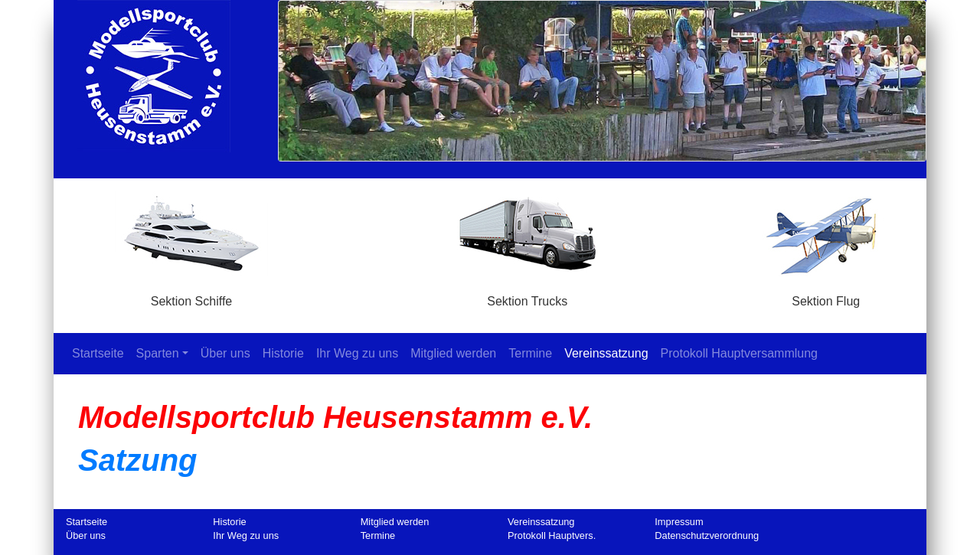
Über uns (225, 353)
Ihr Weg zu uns (357, 353)
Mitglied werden (453, 353)
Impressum (679, 522)
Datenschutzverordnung (707, 535)
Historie (283, 353)
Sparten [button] (158, 353)
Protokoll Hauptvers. (552, 535)
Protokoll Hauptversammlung (739, 353)
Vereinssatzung (606, 353)
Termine (530, 353)
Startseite (101, 353)
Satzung (138, 460)
